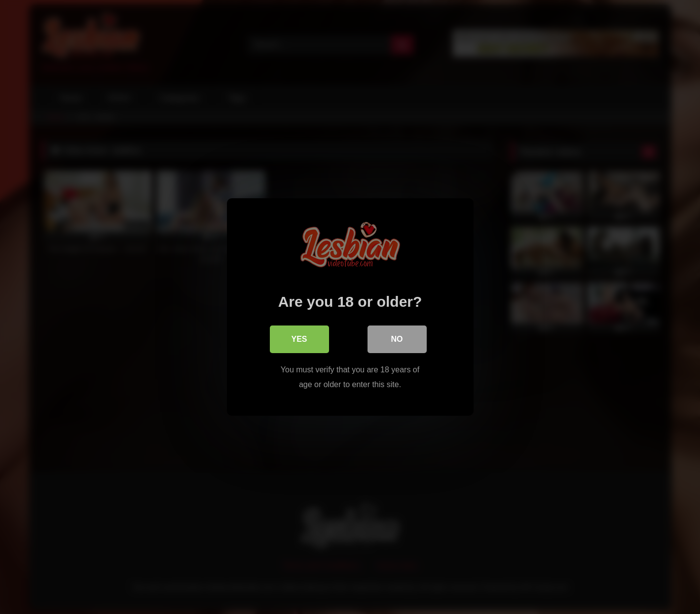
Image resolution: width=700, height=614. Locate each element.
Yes (299, 339)
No (397, 339)
